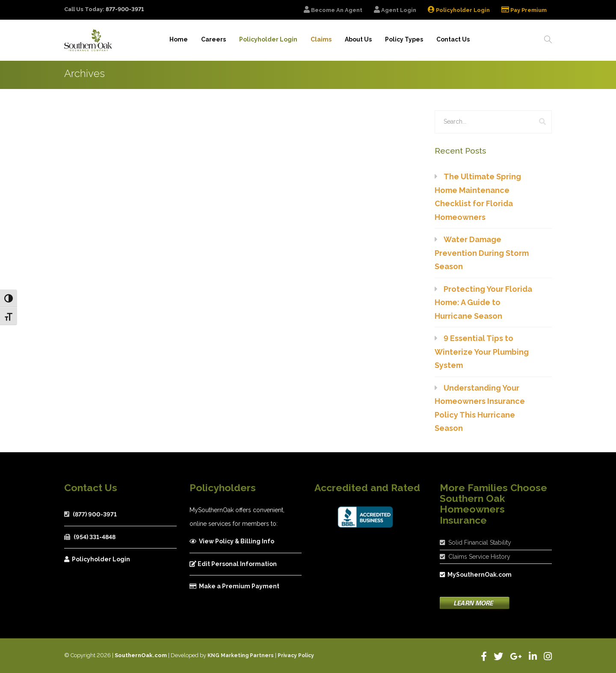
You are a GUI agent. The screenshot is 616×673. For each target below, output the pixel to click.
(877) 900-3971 (95, 514)
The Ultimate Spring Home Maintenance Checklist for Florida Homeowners (478, 197)
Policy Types (403, 40)
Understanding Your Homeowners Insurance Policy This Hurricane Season (480, 408)
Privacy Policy (296, 655)
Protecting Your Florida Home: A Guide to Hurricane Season (483, 302)
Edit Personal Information (233, 564)
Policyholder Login (97, 559)
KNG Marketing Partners (241, 655)
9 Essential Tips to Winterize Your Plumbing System (482, 352)
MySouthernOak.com (476, 575)
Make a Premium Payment (234, 586)
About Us (357, 40)
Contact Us (452, 40)
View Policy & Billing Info (232, 541)
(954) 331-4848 (95, 537)
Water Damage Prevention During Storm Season (482, 253)
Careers (210, 40)
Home (175, 40)
